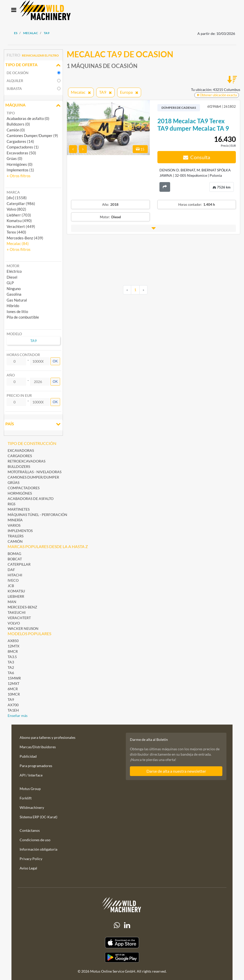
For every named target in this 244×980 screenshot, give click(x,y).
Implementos (20, 531)
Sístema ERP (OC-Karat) (38, 817)
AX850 (13, 641)
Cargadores (20, 456)
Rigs (11, 504)
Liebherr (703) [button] (19, 215)
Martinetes (19, 509)
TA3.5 (12, 657)
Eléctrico (14, 271)
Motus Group (30, 789)
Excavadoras (21, 450)
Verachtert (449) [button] (21, 226)
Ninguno (14, 289)
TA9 (11, 699)
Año (11, 375)
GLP (10, 283)
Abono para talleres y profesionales (48, 737)
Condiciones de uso (35, 840)
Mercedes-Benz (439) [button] (25, 238)
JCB (11, 586)
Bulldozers (19, 466)
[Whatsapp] (117, 925)
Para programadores (36, 766)
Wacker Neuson (23, 628)
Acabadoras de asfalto (31, 499)
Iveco (13, 580)
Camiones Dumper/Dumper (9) (32, 135)
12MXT (13, 683)
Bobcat (15, 559)
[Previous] (127, 290)
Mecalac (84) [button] (18, 243)
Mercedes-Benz (22, 607)
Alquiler (15, 81)
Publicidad (28, 756)
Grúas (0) (15, 158)
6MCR (13, 689)
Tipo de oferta (33, 65)
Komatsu (16, 591)
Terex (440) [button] (16, 232)
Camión (15, 541)
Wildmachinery (32, 807)
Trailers (16, 536)
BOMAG (14, 554)
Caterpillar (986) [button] (21, 203)
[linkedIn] (127, 925)
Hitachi (15, 575)
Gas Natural (17, 300)
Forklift (26, 798)
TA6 (11, 673)
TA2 (11, 667)
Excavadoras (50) (21, 153)
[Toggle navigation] (14, 10)
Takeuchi (17, 612)
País (33, 424)
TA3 (11, 662)
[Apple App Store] (122, 943)
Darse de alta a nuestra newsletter (176, 771)
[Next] (143, 290)
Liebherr (16, 596)
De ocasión (18, 73)
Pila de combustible (23, 317)
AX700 (13, 705)
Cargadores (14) (20, 141)
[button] (19, 176)
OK (55, 361)
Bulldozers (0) (18, 124)
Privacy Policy (31, 859)
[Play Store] (122, 957)
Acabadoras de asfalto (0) (28, 118)
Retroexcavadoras (26, 461)
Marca (13, 192)
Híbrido (13, 306)
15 (140, 149)
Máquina (33, 105)
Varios (14, 525)
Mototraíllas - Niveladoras (35, 472)
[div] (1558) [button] (17, 198)
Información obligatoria (38, 849)
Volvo (14, 623)
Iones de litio (17, 311)
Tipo (11, 113)
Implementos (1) (20, 170)
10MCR (14, 694)
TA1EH (13, 710)
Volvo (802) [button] (16, 209)
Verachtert (19, 618)
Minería (15, 520)
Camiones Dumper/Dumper (33, 477)
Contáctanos (30, 830)
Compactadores (24, 488)
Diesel (12, 277)
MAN (12, 602)
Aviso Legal (28, 868)
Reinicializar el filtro (40, 55)
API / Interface (31, 775)
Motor (13, 266)
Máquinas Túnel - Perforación (37, 515)
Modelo (14, 334)
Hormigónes (20, 493)
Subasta (14, 89)
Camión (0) (16, 130)
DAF (11, 570)
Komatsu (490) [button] (19, 221)
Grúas (13, 482)
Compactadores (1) (23, 147)
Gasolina (14, 294)
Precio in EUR (19, 395)
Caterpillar (19, 564)
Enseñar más (18, 716)
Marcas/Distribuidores (38, 747)
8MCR (13, 651)
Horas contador (23, 355)
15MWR (14, 678)
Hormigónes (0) (20, 164)
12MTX (13, 646)
